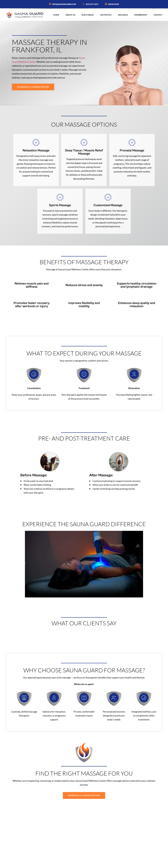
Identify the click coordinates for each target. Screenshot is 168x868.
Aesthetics (106, 15)
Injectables (88, 15)
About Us (70, 15)
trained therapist (87, 849)
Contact (158, 15)
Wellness (123, 15)
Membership (141, 15)
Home (56, 15)
